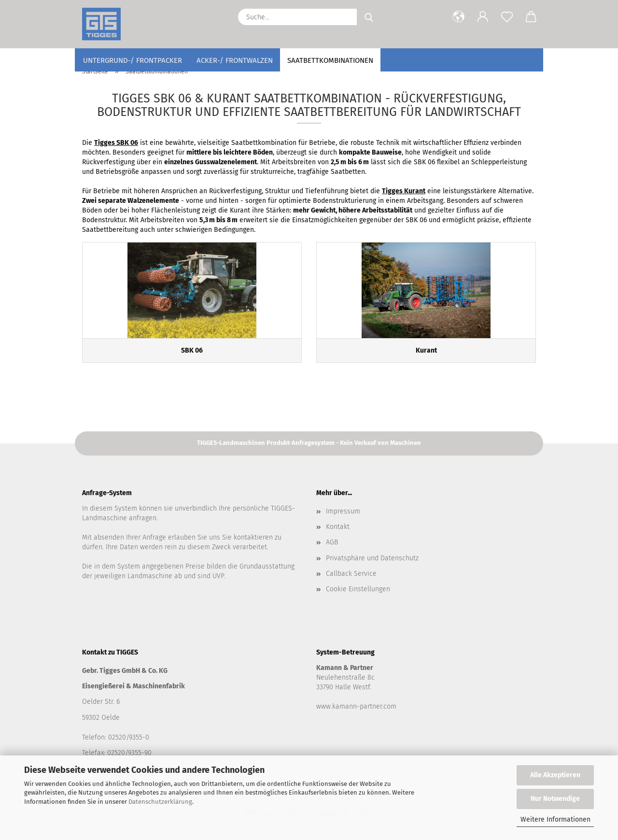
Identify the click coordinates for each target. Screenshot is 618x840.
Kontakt (338, 527)
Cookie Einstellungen (358, 589)
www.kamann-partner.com (356, 706)
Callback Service (351, 574)
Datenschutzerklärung (160, 802)
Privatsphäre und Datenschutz (372, 558)
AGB (332, 542)
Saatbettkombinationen (330, 60)
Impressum (343, 511)
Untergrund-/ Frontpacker (133, 60)
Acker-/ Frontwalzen (235, 60)
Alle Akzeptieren (555, 775)
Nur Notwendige (555, 799)
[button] (459, 17)
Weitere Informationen (555, 819)
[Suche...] (369, 17)
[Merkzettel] (507, 17)
